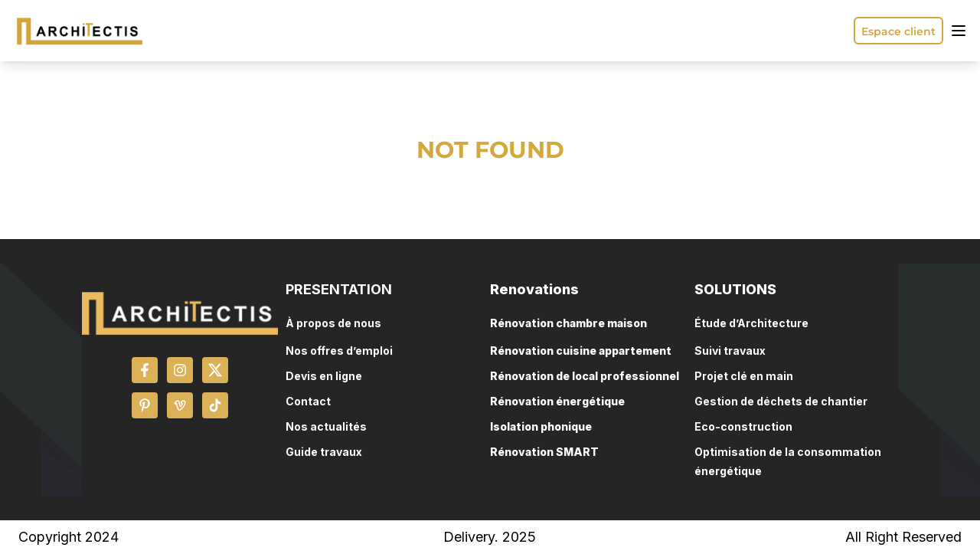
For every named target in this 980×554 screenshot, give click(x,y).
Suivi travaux (730, 351)
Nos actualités (326, 426)
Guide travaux (324, 452)
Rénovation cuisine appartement (581, 351)
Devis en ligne (324, 376)
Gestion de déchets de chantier (781, 401)
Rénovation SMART (544, 452)
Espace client (898, 31)
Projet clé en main (744, 376)
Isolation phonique (541, 426)
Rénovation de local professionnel (585, 376)
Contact (308, 401)
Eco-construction (743, 426)
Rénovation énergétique (557, 401)
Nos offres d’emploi (339, 351)
